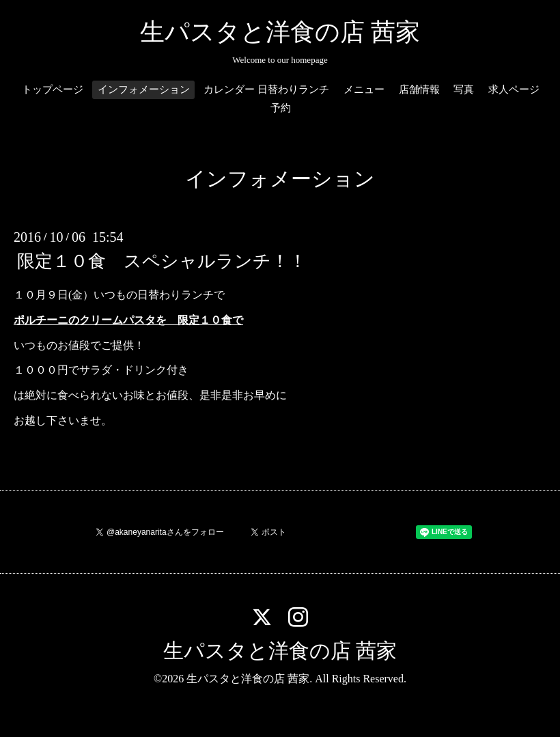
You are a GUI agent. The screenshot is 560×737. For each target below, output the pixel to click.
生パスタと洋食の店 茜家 (280, 32)
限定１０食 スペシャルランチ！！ (162, 261)
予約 (281, 108)
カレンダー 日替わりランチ (266, 89)
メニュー (364, 89)
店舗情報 (419, 89)
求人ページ (514, 89)
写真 (464, 89)
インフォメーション (144, 89)
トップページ (53, 89)
